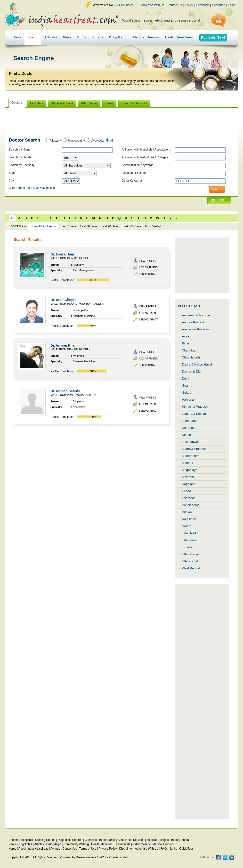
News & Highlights (20, 844)
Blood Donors (180, 840)
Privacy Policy (108, 849)
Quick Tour (186, 849)
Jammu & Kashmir (195, 414)
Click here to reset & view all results (32, 188)
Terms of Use (88, 849)
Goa (185, 386)
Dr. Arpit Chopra (64, 300)
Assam (187, 336)
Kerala (186, 435)
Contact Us (175, 5)
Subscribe (218, 5)
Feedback (202, 5)
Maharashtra (191, 456)
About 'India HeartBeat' (33, 849)
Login (232, 5)
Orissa (186, 491)
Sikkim (186, 526)
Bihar (186, 343)
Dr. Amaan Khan (64, 345)
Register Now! (213, 37)
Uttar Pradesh (192, 554)
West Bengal (191, 568)
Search (33, 37)
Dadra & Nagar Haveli (197, 364)
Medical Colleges (158, 840)
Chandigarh (190, 350)
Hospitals (27, 840)
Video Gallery (141, 844)
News (67, 37)
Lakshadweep (192, 442)
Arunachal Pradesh (195, 329)
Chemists (91, 840)
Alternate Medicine (84, 316)
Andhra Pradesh (193, 322)
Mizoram (188, 477)
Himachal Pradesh (195, 407)
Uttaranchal (190, 561)
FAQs (189, 5)
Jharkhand (189, 421)
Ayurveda (97, 141)
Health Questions (179, 37)
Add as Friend (148, 267)
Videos (98, 37)
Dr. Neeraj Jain (62, 254)
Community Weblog (76, 844)
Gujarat (187, 393)
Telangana (189, 540)
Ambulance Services (131, 840)
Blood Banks (107, 840)
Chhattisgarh (191, 357)
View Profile (148, 261)
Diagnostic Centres (70, 840)
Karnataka (189, 428)
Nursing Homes (45, 840)
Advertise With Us (153, 5)
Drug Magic (118, 37)
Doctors (13, 840)
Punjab (187, 512)
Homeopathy (77, 141)
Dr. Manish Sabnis (65, 391)
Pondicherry (190, 505)
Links (174, 849)
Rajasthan (189, 519)
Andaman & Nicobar (196, 315)
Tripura (187, 547)
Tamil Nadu (190, 533)
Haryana (188, 400)
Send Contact (148, 274)
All (112, 141)
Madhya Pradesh (194, 449)
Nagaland (189, 484)
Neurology (79, 407)
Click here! (126, 5)
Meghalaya (190, 470)
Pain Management (84, 270)
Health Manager (101, 844)
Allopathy (56, 141)
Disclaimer (126, 849)
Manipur (188, 463)
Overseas (189, 498)
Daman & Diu (191, 371)
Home (17, 37)
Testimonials (122, 844)
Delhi (186, 378)
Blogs (82, 37)
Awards (55, 849)
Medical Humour (146, 37)
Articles (51, 37)
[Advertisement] (122, 123)
